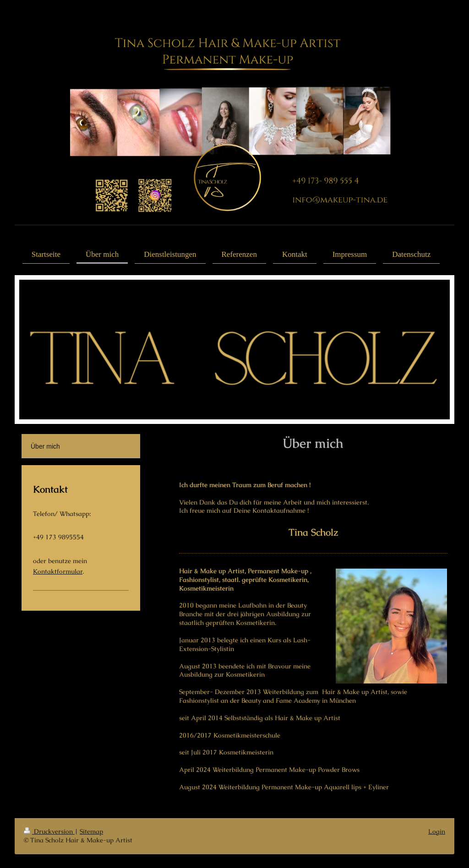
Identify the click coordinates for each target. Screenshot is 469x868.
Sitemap (91, 831)
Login (437, 831)
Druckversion (49, 831)
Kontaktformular (58, 571)
